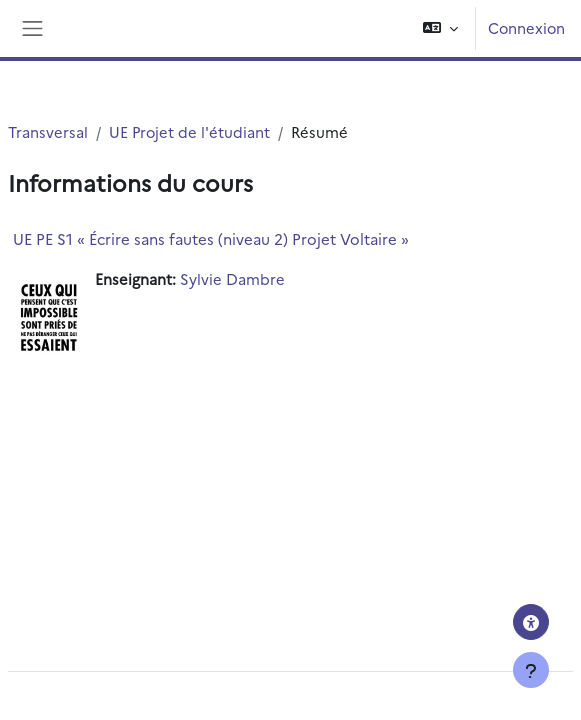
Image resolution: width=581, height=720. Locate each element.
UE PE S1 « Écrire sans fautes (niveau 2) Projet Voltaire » (211, 238)
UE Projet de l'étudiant (189, 131)
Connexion (526, 27)
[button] (440, 28)
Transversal (48, 131)
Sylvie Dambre (232, 278)
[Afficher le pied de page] (531, 670)
